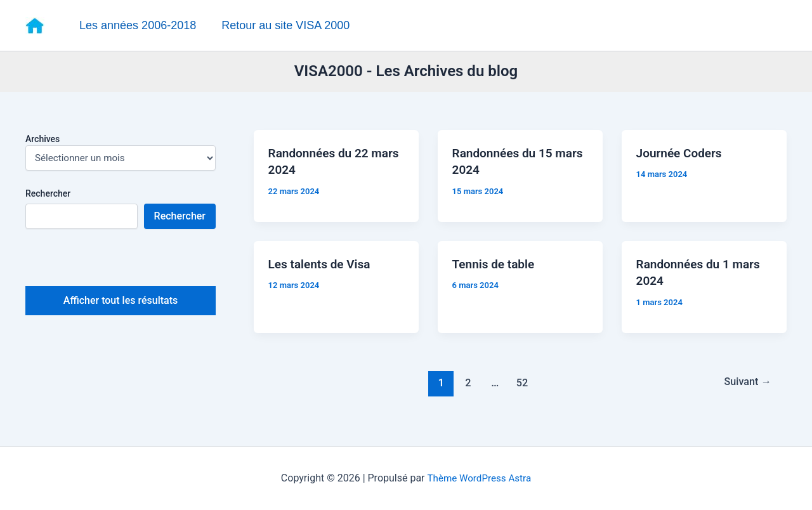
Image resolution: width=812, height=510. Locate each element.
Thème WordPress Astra (479, 478)
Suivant (745, 391)
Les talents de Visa (323, 270)
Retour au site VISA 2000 (282, 25)
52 (521, 391)
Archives (43, 140)
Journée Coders (683, 157)
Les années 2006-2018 (137, 25)
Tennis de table (497, 270)
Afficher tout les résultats (121, 302)
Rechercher (48, 195)
